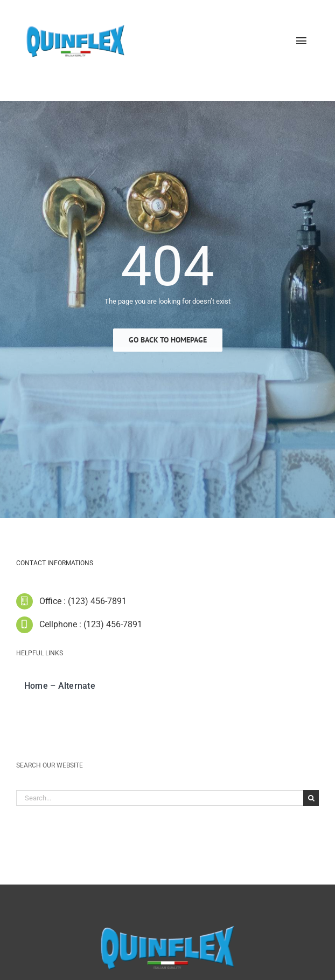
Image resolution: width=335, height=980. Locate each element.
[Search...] (160, 801)
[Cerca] (311, 801)
